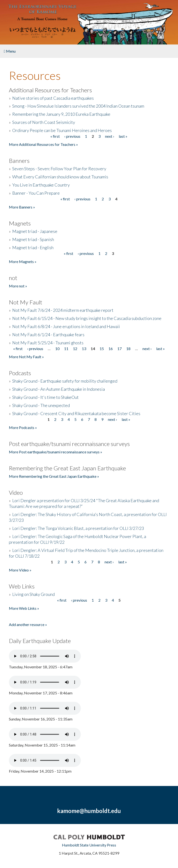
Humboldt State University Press (89, 845)
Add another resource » (28, 624)
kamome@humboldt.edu (89, 811)
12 (75, 349)
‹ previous (72, 136)
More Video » (20, 570)
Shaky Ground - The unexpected (41, 405)
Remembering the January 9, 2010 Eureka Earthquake (61, 114)
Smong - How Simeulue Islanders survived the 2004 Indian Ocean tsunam (78, 106)
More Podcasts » (23, 427)
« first (55, 136)
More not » (18, 286)
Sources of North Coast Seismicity (44, 122)
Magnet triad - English (33, 247)
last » (123, 136)
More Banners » (22, 207)
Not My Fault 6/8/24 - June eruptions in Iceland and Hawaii (66, 326)
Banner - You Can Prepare (36, 193)
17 (119, 349)
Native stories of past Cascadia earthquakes (53, 98)
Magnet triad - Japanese (35, 231)
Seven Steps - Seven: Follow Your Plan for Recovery (59, 169)
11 (66, 349)
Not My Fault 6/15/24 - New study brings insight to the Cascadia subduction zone (87, 318)
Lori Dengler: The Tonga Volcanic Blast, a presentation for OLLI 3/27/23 (78, 528)
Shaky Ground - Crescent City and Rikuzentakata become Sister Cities (76, 413)
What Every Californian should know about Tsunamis (60, 177)
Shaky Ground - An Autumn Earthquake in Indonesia (59, 389)
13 (84, 349)
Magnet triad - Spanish (33, 239)
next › (110, 136)
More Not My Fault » (26, 357)
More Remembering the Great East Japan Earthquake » (54, 476)
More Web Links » (24, 608)
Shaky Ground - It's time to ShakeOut (45, 397)
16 (111, 349)
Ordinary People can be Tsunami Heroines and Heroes (62, 130)
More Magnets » (23, 261)
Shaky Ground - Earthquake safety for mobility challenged (65, 381)
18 (128, 349)
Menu (10, 51)
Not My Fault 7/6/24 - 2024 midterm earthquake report (63, 310)
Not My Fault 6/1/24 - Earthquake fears (48, 335)
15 (102, 349)
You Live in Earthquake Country (41, 185)
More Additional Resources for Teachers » (43, 144)
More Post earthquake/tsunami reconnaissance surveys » (56, 452)
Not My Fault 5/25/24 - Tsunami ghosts (48, 343)
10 (57, 349)
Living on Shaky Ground (33, 594)
